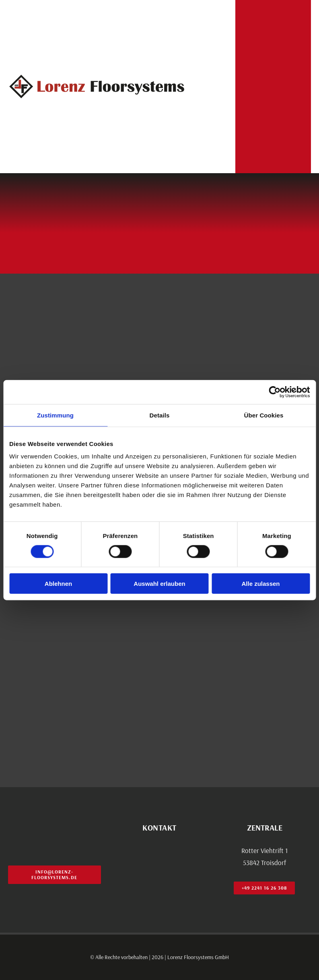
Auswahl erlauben (159, 584)
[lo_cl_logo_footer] (55, 821)
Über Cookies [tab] (264, 415)
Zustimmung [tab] (55, 415)
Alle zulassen (260, 584)
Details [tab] (160, 415)
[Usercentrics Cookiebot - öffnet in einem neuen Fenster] (275, 392)
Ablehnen (58, 584)
